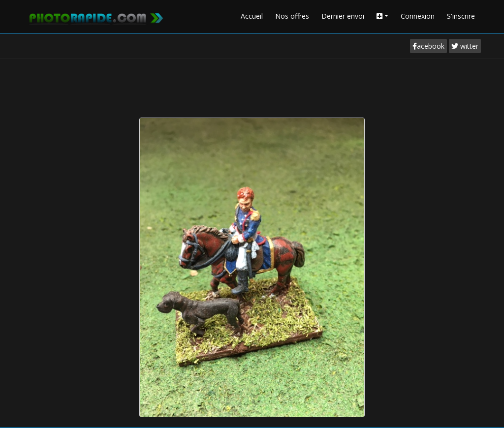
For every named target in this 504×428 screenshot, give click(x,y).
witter (465, 46)
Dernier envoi (343, 16)
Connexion (418, 16)
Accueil (252, 16)
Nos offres (292, 16)
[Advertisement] (252, 86)
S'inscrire (461, 16)
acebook (428, 46)
